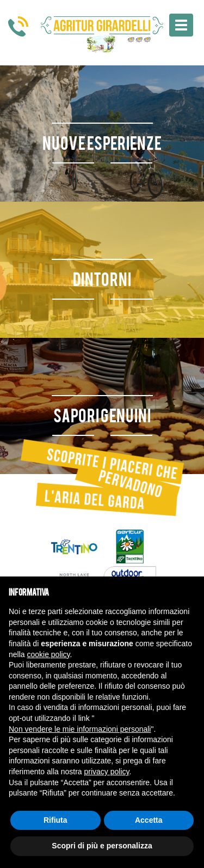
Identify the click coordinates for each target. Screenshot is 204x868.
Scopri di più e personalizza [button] (102, 846)
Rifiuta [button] (55, 820)
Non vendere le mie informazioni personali (80, 729)
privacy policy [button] (107, 772)
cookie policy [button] (48, 654)
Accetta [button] (149, 820)
